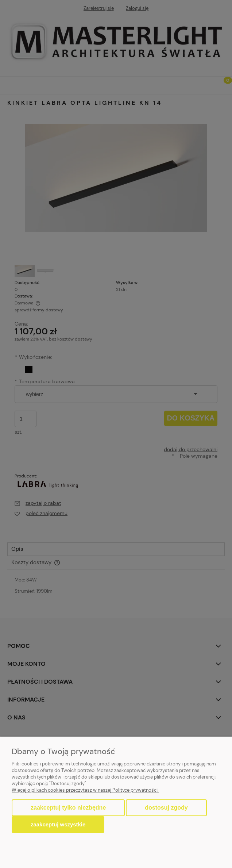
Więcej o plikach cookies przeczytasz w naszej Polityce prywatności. (85, 790)
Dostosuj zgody (166, 808)
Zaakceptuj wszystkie (58, 824)
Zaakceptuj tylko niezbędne (68, 808)
